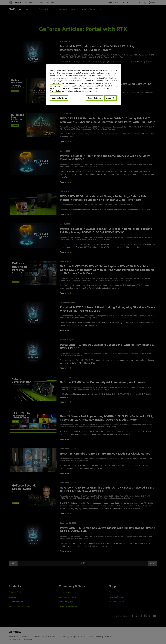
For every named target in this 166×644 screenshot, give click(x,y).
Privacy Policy (55, 91)
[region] (84, 85)
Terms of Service (67, 88)
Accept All (111, 98)
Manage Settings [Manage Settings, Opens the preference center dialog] (59, 98)
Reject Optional (94, 98)
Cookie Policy (55, 83)
